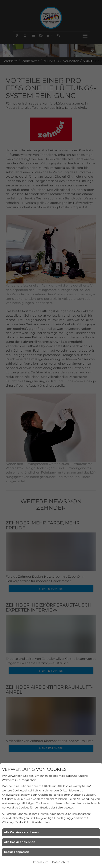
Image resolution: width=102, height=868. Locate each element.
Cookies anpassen (17, 852)
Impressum (41, 862)
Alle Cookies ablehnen (20, 842)
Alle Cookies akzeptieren (21, 832)
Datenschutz (61, 862)
